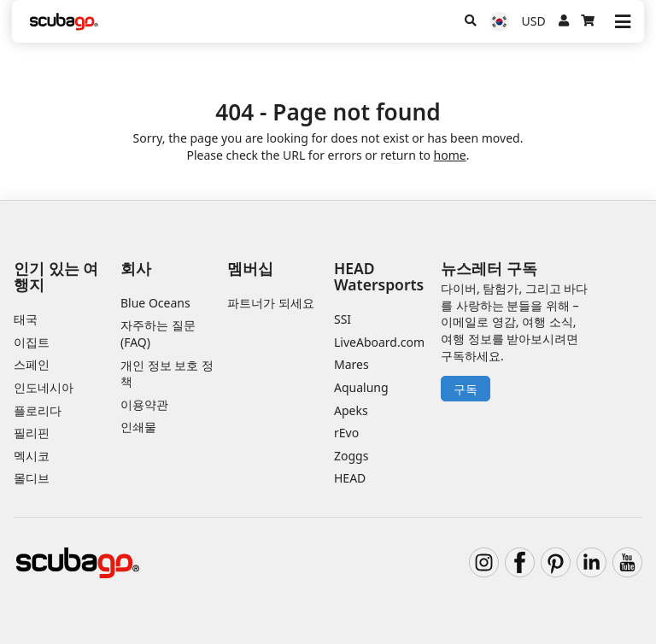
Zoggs (351, 456)
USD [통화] (534, 21)
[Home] (64, 22)
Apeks (351, 410)
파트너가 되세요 (271, 303)
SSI (343, 319)
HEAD (350, 478)
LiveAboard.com (379, 342)
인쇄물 (138, 427)
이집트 (32, 342)
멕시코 (32, 456)
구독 (466, 389)
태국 (26, 319)
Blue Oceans (155, 303)
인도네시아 (44, 387)
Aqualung (361, 387)
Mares (351, 364)
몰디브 (32, 478)
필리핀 (32, 433)
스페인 (32, 364)
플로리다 (38, 410)
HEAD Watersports (379, 276)
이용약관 (144, 404)
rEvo (346, 433)
